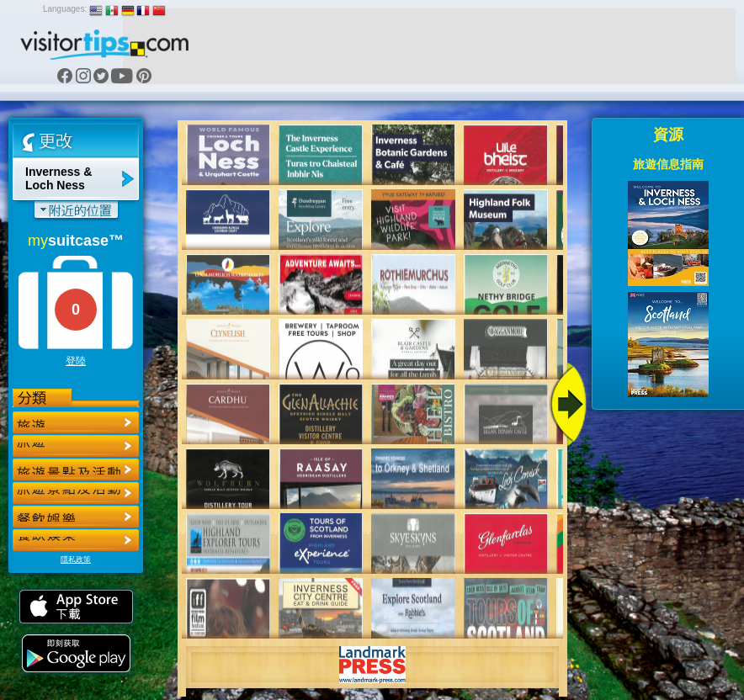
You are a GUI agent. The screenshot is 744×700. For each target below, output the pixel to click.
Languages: (65, 9)
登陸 (76, 361)
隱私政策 (76, 559)
